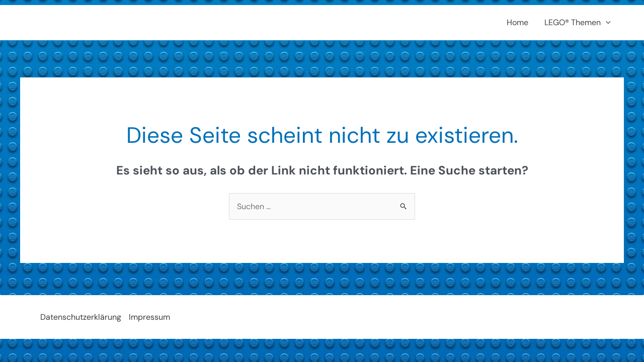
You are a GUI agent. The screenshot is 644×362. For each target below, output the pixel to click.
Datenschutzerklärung (81, 317)
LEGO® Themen (578, 23)
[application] (606, 23)
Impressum (149, 317)
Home (517, 22)
